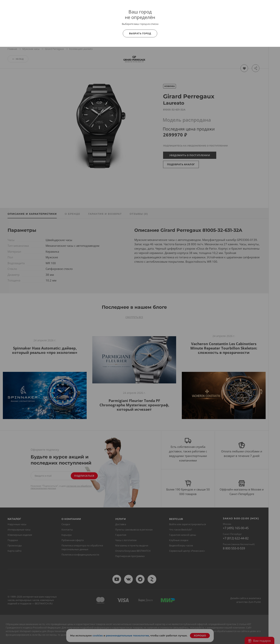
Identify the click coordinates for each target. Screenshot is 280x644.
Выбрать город (140, 33)
